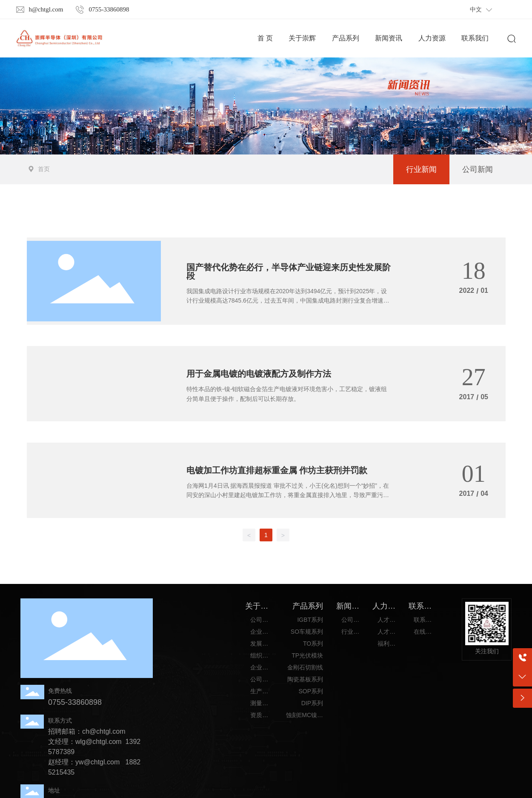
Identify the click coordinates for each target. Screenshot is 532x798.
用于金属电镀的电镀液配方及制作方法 (259, 374)
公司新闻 (478, 169)
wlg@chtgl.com (99, 742)
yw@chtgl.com (97, 762)
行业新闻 (421, 169)
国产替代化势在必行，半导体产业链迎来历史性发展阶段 (289, 272)
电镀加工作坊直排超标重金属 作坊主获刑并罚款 (277, 470)
